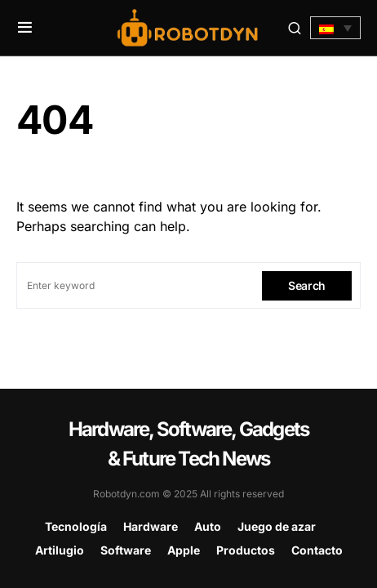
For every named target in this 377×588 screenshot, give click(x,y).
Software (126, 550)
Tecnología (76, 526)
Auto (208, 526)
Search (307, 285)
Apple (184, 550)
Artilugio (60, 550)
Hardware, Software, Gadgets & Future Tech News (188, 444)
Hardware (151, 526)
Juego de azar (277, 526)
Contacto (317, 550)
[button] (25, 28)
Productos (246, 550)
